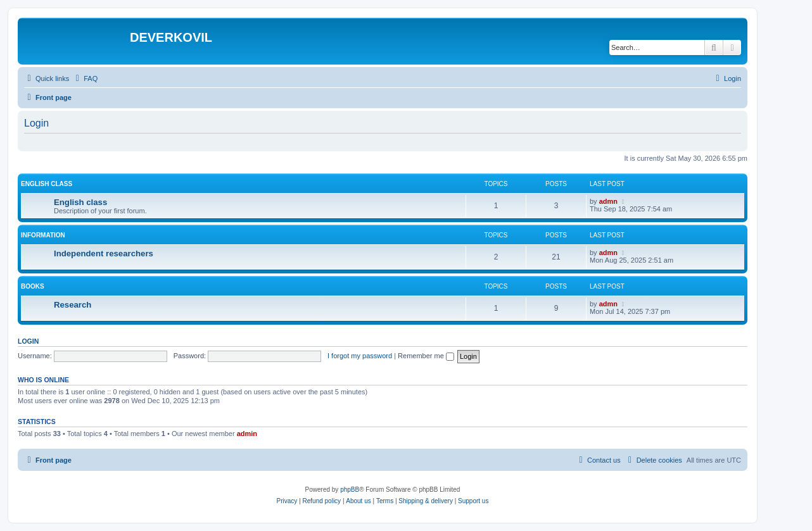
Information (43, 235)
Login (28, 341)
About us (358, 501)
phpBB (350, 490)
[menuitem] (85, 78)
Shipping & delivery (426, 501)
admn (608, 201)
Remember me (426, 356)
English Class (47, 184)
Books (33, 286)
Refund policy (322, 501)
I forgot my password (360, 356)
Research (73, 305)
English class (80, 202)
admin (247, 434)
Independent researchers (104, 253)
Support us (473, 501)
